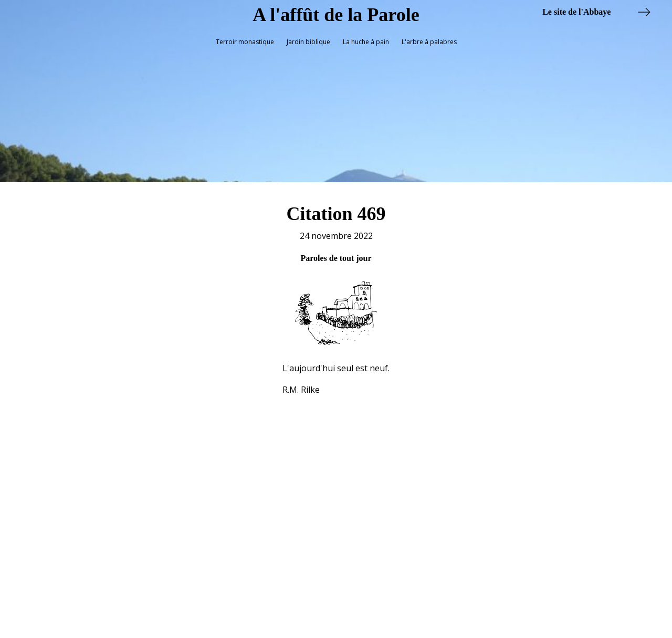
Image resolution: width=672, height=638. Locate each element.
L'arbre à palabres (429, 42)
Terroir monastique (245, 42)
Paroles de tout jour (336, 254)
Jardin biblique (308, 42)
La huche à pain (366, 42)
